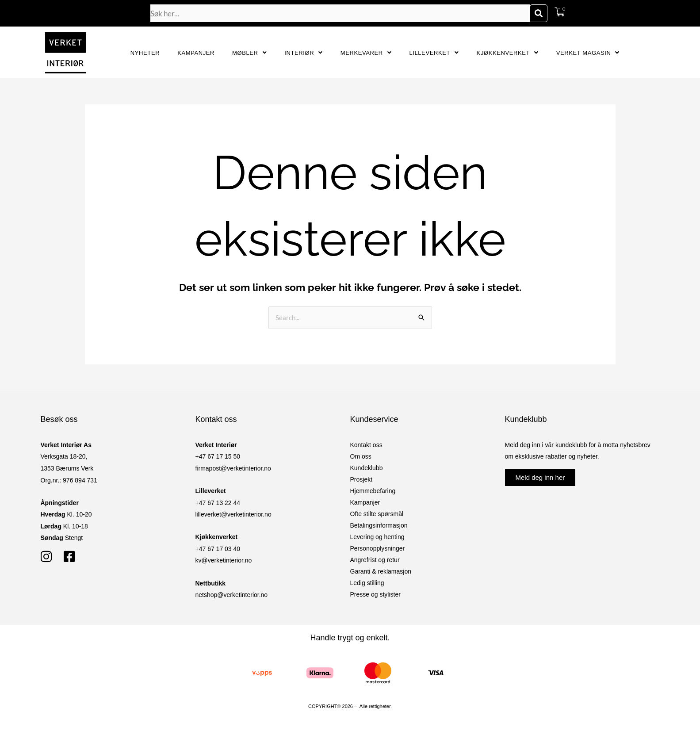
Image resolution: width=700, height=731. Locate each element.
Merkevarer (366, 53)
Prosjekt (361, 479)
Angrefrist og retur (375, 560)
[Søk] (539, 13)
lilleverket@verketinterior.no (233, 514)
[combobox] (340, 13)
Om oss (361, 456)
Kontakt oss (366, 445)
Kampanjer (196, 53)
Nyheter (145, 53)
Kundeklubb (367, 468)
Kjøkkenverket (508, 53)
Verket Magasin (588, 53)
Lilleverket (434, 53)
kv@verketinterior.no (224, 560)
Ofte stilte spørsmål (377, 514)
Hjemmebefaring (373, 491)
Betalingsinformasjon (379, 525)
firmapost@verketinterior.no (233, 468)
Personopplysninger (378, 548)
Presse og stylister (375, 594)
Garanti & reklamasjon (381, 571)
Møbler (249, 53)
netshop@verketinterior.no (232, 595)
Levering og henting (377, 537)
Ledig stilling (367, 583)
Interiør (304, 53)
